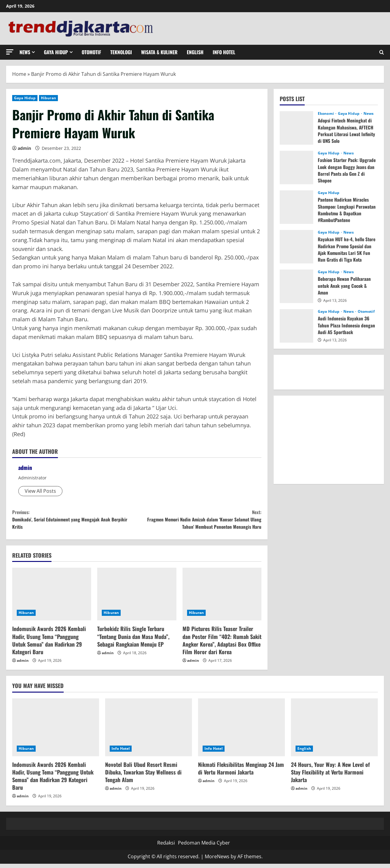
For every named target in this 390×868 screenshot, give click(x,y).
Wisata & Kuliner (159, 52)
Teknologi (121, 52)
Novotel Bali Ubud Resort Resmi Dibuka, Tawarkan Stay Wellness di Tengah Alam (143, 776)
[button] (10, 52)
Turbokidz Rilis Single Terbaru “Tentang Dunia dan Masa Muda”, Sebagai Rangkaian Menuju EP (133, 641)
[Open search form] (382, 52)
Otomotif (91, 52)
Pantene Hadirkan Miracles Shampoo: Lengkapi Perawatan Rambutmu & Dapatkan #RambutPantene (348, 210)
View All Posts (40, 491)
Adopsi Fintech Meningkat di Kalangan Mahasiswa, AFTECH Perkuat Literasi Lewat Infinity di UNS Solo (346, 131)
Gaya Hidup (56, 52)
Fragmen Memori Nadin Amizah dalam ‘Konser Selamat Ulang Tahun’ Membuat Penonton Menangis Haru (199, 521)
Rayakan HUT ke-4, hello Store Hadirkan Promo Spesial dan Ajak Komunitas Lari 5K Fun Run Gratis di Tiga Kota (348, 249)
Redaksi (166, 847)
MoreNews (217, 861)
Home (19, 74)
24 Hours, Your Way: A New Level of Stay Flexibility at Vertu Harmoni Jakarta (330, 776)
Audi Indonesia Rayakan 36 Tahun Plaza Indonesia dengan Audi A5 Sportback (347, 325)
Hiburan (48, 98)
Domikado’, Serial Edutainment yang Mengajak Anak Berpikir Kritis (74, 521)
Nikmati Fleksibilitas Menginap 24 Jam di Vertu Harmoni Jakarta (241, 773)
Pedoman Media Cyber (204, 847)
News (25, 52)
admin (24, 148)
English (195, 52)
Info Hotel (224, 52)
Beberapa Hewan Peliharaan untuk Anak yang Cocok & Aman (345, 286)
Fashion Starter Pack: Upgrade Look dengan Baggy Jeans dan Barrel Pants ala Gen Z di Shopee (348, 170)
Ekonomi (326, 114)
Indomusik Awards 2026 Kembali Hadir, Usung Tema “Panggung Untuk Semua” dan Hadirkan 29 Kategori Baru (49, 645)
